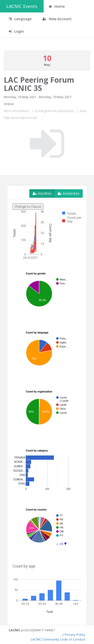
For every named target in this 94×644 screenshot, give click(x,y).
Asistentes (69, 193)
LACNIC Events (22, 6)
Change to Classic (28, 206)
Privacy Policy (75, 635)
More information (16, 111)
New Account (57, 19)
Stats (83, 111)
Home (57, 6)
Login (16, 31)
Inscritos (42, 193)
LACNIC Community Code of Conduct (58, 639)
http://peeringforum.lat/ (21, 118)
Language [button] (20, 19)
